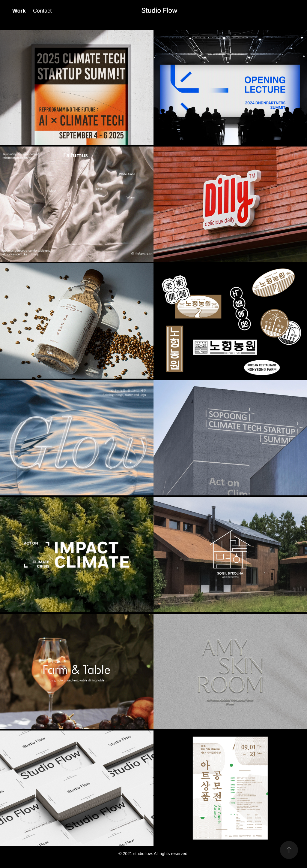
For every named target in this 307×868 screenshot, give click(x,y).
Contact (42, 11)
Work (19, 11)
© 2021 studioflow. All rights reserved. (153, 854)
